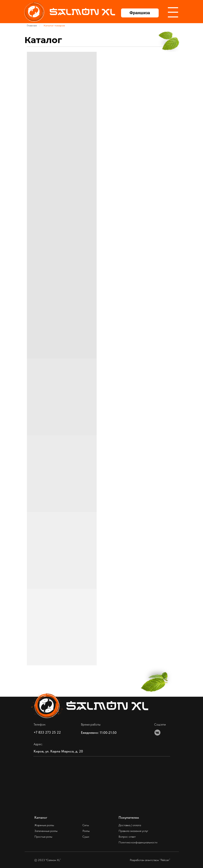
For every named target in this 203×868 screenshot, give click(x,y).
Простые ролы (43, 837)
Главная (32, 26)
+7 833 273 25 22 (47, 732)
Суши (86, 837)
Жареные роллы (44, 825)
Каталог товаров (54, 26)
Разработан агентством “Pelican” (150, 860)
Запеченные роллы (46, 831)
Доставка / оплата (130, 825)
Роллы (86, 831)
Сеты (86, 825)
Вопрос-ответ (127, 837)
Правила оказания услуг (133, 831)
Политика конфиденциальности (138, 842)
